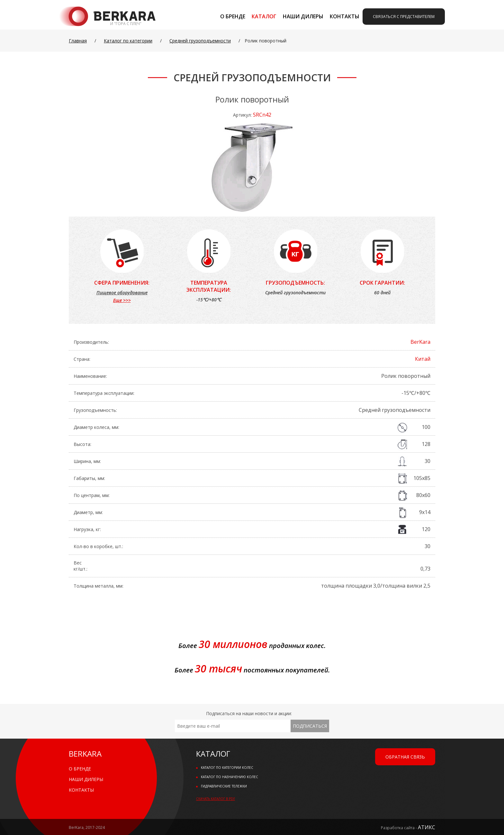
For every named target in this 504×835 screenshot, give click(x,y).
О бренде (233, 16)
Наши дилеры (303, 16)
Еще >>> (122, 300)
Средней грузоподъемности (200, 41)
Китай (423, 359)
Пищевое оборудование (122, 293)
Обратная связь (405, 757)
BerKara (420, 342)
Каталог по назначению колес (230, 777)
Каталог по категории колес (227, 768)
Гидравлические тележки (224, 786)
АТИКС (427, 827)
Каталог (264, 16)
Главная (78, 41)
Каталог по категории (128, 41)
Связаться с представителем (404, 17)
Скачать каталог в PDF (216, 799)
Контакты (345, 16)
